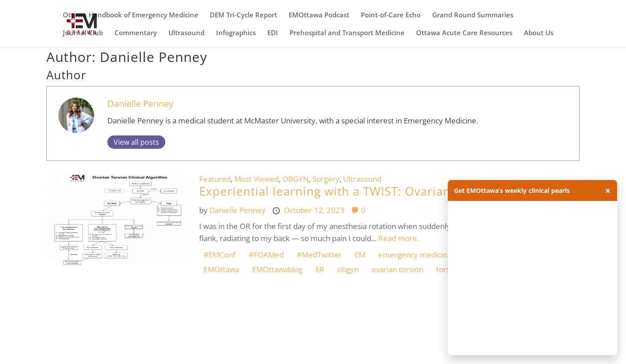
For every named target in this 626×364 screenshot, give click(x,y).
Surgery (326, 179)
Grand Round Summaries (473, 15)
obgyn (348, 269)
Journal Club (83, 33)
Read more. (399, 238)
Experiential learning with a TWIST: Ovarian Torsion (349, 191)
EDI (273, 33)
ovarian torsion (397, 269)
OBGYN (296, 179)
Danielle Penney (140, 103)
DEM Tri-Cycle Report (243, 15)
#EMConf (220, 255)
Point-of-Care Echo (391, 15)
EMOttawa (221, 269)
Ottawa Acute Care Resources (464, 33)
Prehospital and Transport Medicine (347, 33)
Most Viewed (257, 179)
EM (360, 255)
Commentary (136, 33)
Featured (215, 179)
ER (320, 269)
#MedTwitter (319, 255)
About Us (539, 33)
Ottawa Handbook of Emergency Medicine (131, 15)
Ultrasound (186, 33)
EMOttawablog (277, 269)
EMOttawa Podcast (319, 15)
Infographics (236, 33)
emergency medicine (415, 255)
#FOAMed (266, 255)
